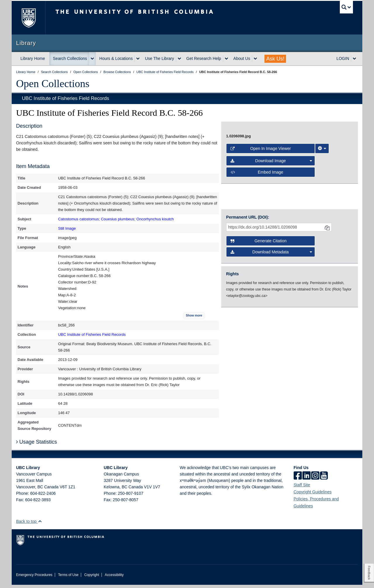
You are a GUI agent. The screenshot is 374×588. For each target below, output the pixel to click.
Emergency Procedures (34, 578)
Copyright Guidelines (313, 495)
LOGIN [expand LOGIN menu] (343, 58)
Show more (194, 315)
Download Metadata (271, 383)
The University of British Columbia (28, 18)
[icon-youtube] (324, 479)
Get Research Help (204, 58)
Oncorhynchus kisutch (155, 219)
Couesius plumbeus (117, 219)
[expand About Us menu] (255, 59)
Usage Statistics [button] (37, 445)
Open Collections (53, 84)
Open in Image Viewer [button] (261, 302)
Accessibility (114, 578)
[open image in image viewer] (285, 206)
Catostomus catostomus (78, 219)
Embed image (257, 326)
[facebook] (298, 479)
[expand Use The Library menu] (179, 59)
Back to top (29, 525)
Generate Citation (259, 372)
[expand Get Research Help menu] (226, 59)
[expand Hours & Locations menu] (138, 59)
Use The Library (159, 58)
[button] (40, 524)
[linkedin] (307, 479)
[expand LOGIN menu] (354, 59)
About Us (242, 58)
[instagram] (315, 479)
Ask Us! (275, 59)
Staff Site (302, 488)
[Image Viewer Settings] (322, 302)
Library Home (33, 58)
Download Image (271, 315)
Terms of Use (68, 578)
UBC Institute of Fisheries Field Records (65, 98)
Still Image (67, 228)
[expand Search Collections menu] (92, 59)
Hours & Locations (116, 58)
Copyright (92, 578)
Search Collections (70, 58)
